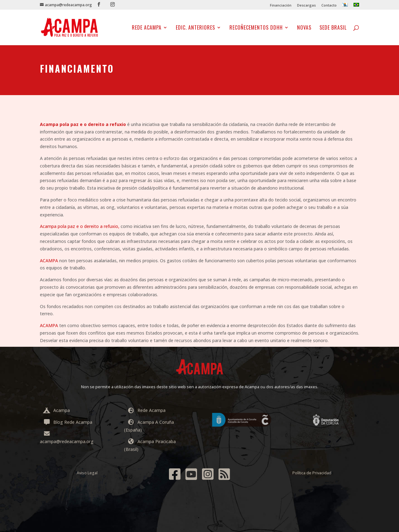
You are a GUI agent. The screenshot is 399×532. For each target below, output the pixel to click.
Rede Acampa (147, 28)
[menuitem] (345, 6)
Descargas (306, 5)
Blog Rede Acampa (68, 422)
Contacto (329, 5)
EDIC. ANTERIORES (195, 28)
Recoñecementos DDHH (256, 28)
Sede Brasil (333, 28)
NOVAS (304, 28)
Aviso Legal (87, 473)
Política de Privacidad (312, 473)
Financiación (281, 5)
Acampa (56, 410)
